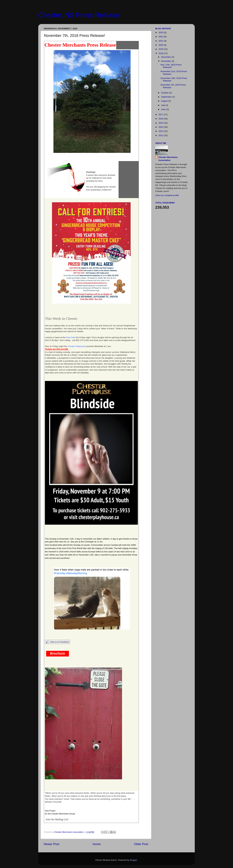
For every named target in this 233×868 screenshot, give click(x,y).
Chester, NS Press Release (79, 15)
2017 (161, 115)
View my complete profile (167, 195)
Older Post (141, 844)
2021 (161, 41)
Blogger (133, 860)
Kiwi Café (71, 337)
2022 (161, 37)
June (164, 109)
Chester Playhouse (77, 346)
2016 (161, 119)
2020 (161, 45)
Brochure (58, 653)
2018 (161, 53)
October (165, 93)
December (166, 57)
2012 (161, 135)
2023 (161, 32)
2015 (161, 123)
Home (97, 844)
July (163, 105)
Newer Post (52, 844)
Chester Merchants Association (168, 159)
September (167, 97)
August (165, 101)
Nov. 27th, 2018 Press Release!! (171, 66)
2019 (161, 49)
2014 (161, 127)
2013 (161, 131)
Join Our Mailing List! (57, 819)
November (166, 61)
